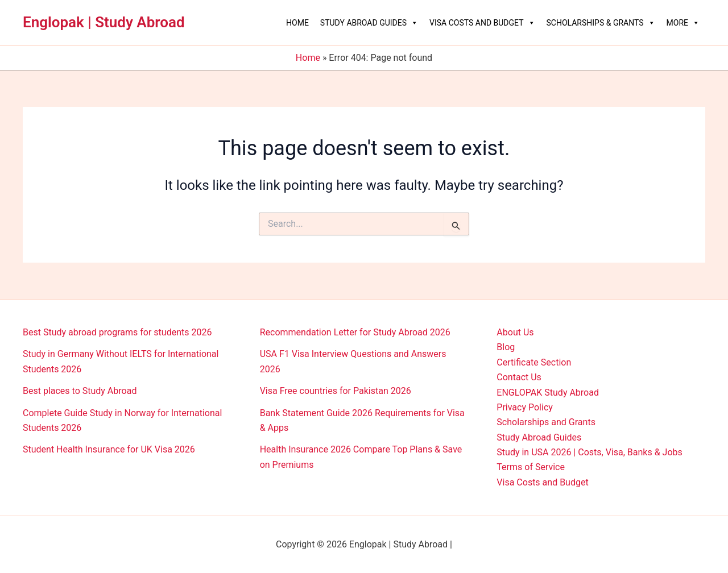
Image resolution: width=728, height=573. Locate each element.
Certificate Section (534, 362)
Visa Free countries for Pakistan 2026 (336, 391)
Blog (506, 347)
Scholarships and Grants (546, 422)
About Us (515, 332)
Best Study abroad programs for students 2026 (117, 332)
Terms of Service (531, 467)
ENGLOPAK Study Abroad (548, 393)
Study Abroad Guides (369, 23)
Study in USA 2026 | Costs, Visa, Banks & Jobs (589, 452)
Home (297, 23)
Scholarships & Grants (601, 23)
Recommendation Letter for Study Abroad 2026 (355, 332)
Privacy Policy (525, 407)
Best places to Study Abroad (80, 391)
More (683, 23)
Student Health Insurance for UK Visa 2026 (109, 449)
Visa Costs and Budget (482, 23)
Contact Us (519, 377)
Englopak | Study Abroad (104, 22)
